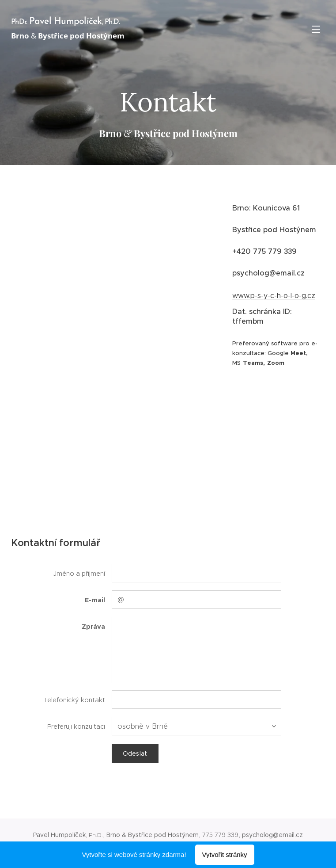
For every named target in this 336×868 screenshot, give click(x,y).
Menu (316, 29)
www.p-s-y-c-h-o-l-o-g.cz (273, 296)
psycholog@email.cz (268, 273)
